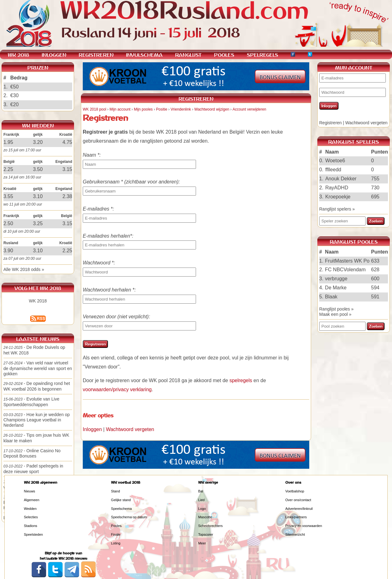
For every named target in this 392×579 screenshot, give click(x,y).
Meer (202, 543)
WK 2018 (38, 301)
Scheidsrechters (210, 526)
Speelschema (121, 509)
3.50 (38, 169)
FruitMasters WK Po (347, 261)
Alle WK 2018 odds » (24, 269)
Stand (116, 491)
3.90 (8, 251)
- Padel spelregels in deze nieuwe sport (33, 469)
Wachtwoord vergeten (130, 429)
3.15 (67, 169)
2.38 (67, 196)
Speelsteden (33, 534)
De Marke (336, 288)
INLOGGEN (54, 55)
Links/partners (296, 517)
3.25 (38, 223)
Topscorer (206, 534)
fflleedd (333, 170)
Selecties (31, 517)
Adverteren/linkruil (299, 509)
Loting (116, 543)
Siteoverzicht (295, 534)
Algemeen (32, 500)
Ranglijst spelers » (337, 209)
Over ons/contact (298, 500)
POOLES (224, 55)
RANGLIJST (188, 55)
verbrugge (336, 279)
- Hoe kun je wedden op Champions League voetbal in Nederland (37, 420)
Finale (116, 534)
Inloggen (92, 429)
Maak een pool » (335, 314)
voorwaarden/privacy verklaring (117, 389)
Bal (201, 491)
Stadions (31, 526)
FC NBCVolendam (345, 270)
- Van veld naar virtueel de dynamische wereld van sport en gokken (38, 368)
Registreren (330, 123)
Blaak (331, 297)
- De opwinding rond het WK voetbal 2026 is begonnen (37, 386)
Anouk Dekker (341, 179)
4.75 (67, 142)
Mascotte (205, 517)
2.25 (8, 169)
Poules (116, 526)
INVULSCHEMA (144, 55)
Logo (202, 509)
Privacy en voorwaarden (304, 526)
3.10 (38, 196)
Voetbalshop (295, 491)
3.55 (8, 196)
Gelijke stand (121, 500)
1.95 (8, 142)
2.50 (8, 223)
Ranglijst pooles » (336, 309)
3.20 (38, 142)
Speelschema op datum (129, 517)
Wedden (30, 509)
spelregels (241, 380)
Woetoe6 (335, 161)
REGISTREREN (96, 55)
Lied (201, 500)
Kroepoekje (338, 197)
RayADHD (337, 188)
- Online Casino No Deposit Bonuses (32, 453)
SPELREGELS (262, 55)
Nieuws (30, 491)
